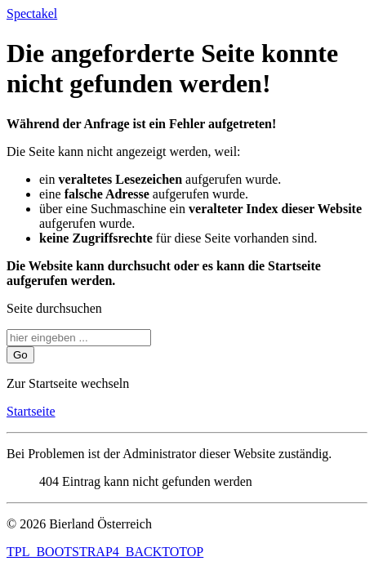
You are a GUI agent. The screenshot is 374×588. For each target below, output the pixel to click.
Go (20, 355)
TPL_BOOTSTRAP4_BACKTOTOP (105, 552)
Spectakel (32, 13)
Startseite (31, 411)
